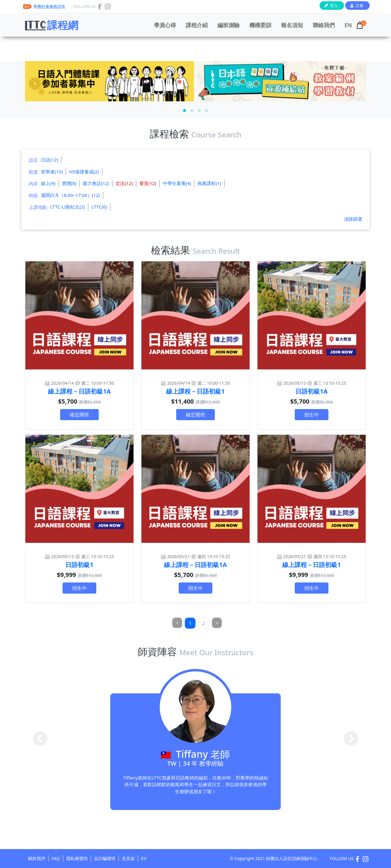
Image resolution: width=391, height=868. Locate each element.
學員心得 (165, 25)
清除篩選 (353, 219)
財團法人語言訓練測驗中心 (292, 858)
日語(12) (49, 160)
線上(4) (48, 183)
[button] (185, 111)
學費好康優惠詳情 (49, 6)
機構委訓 (260, 25)
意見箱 (128, 858)
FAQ (56, 858)
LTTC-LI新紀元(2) (68, 207)
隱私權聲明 (77, 858)
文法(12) (124, 183)
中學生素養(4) (177, 183)
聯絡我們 (324, 25)
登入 (334, 5)
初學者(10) (52, 172)
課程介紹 (197, 25)
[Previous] (177, 623)
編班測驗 (228, 25)
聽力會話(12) (96, 183)
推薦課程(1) (209, 183)
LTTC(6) (99, 207)
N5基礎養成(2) (84, 172)
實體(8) (69, 183)
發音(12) (148, 183)
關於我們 (37, 858)
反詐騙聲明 (105, 858)
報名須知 (292, 25)
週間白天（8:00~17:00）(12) (70, 195)
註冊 (360, 5)
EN (348, 25)
